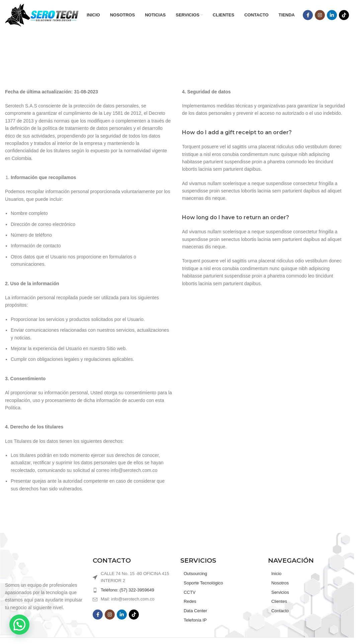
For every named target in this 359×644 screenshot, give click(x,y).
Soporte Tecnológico (203, 583)
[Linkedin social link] (332, 15)
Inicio (276, 574)
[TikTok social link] (344, 15)
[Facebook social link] (308, 15)
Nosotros (280, 583)
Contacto (280, 611)
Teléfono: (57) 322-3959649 (127, 590)
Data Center (195, 611)
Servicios (280, 592)
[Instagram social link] (320, 15)
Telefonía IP (195, 620)
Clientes (279, 601)
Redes (190, 601)
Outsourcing (195, 574)
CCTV (190, 592)
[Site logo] (42, 15)
